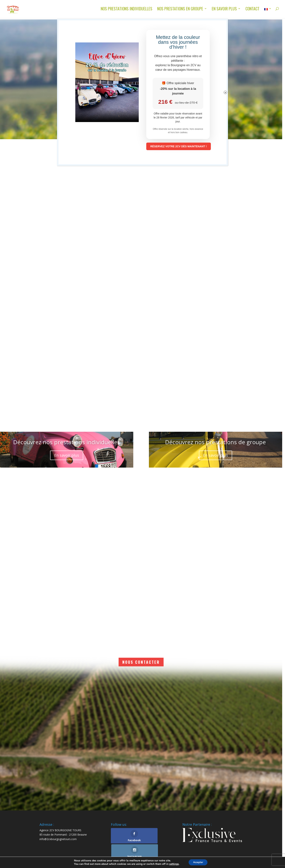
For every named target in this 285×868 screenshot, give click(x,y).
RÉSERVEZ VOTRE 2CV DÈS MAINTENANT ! (186, 147)
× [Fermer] (225, 93)
